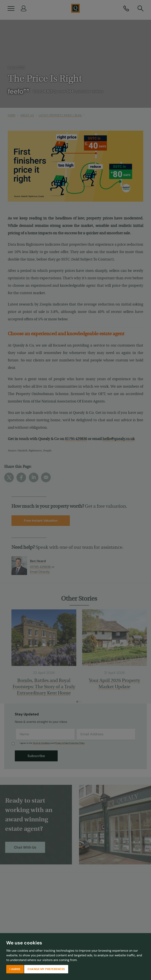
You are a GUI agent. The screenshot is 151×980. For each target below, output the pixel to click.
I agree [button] (15, 969)
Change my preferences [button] (46, 969)
